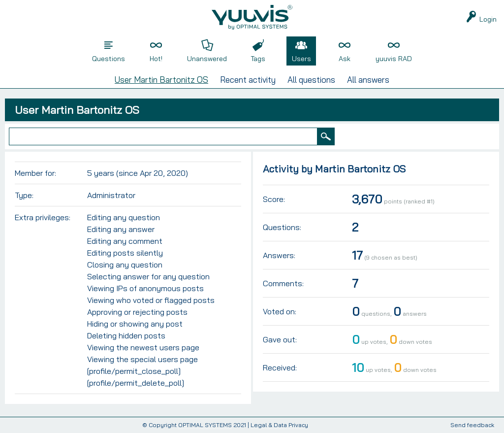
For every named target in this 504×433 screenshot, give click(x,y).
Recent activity (248, 80)
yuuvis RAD (394, 59)
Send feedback (472, 425)
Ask (345, 59)
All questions (311, 80)
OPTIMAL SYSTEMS (205, 425)
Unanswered (207, 59)
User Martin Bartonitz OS (161, 80)
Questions (109, 59)
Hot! (156, 59)
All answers (368, 80)
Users (301, 59)
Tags (258, 59)
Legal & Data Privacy (279, 425)
